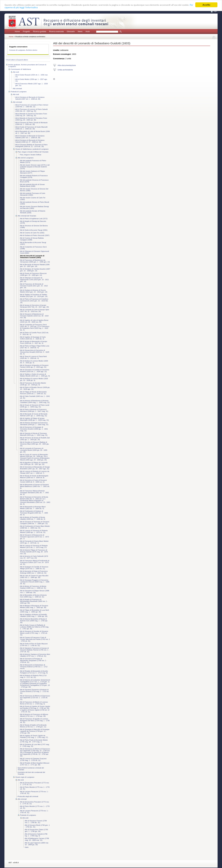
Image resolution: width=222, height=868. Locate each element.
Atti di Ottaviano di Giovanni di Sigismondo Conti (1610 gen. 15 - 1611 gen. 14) (34, 280)
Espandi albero (22, 60)
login (215, 11)
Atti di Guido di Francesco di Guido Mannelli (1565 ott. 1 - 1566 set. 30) (31, 128)
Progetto (26, 31)
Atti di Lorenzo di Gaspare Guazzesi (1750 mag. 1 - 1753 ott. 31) (33, 759)
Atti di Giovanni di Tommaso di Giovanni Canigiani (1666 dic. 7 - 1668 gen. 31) (35, 523)
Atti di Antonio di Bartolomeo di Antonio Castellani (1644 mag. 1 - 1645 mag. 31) (35, 402)
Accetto (206, 5)
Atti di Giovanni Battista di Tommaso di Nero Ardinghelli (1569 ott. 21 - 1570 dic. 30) (31, 146)
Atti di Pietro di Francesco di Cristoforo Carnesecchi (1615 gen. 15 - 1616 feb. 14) (34, 301)
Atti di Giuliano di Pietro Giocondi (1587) (35, 235)
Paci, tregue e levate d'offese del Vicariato (33, 152)
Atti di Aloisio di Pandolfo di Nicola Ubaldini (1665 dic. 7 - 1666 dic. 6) (33, 518)
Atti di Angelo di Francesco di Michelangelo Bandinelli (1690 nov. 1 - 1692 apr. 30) (34, 601)
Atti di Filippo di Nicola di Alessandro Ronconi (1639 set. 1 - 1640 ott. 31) (33, 393)
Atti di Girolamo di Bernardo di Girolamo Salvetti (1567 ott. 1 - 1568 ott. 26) (30, 98)
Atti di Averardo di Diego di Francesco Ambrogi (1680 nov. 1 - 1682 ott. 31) (34, 572)
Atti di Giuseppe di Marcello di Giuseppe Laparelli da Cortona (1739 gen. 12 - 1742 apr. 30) (35, 731)
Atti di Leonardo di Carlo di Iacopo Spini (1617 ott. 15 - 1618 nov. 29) (35, 310)
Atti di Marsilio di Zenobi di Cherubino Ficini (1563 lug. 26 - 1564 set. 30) (31, 119)
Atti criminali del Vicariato (27, 216)
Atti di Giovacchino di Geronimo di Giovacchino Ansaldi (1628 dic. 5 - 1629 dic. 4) (35, 352)
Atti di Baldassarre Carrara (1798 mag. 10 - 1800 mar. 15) (37, 839)
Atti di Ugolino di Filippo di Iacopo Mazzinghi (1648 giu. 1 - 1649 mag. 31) (34, 419)
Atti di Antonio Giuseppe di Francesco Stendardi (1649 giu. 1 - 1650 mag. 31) (34, 424)
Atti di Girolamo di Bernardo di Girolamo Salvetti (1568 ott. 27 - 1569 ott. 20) (30, 141)
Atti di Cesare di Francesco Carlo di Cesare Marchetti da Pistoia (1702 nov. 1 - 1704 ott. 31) (35, 639)
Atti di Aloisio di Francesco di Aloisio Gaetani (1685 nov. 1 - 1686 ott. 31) (33, 587)
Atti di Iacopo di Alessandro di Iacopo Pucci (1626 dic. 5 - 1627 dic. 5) (34, 342)
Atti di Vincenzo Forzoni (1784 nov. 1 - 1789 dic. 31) (36, 822)
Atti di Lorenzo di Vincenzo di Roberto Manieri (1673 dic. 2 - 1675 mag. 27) (34, 546)
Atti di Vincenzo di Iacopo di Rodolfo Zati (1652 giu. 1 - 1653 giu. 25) (35, 439)
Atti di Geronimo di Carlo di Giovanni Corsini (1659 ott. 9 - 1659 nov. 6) (33, 481)
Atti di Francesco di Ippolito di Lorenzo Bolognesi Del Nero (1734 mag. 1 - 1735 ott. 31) (35, 721)
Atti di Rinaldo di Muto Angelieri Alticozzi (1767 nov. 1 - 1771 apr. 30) (35, 764)
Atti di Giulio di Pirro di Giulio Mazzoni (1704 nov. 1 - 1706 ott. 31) (34, 645)
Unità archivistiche (65, 70)
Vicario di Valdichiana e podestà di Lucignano (32, 149)
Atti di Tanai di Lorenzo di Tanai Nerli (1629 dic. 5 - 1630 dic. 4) (33, 357)
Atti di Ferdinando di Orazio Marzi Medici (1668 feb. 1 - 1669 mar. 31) (35, 527)
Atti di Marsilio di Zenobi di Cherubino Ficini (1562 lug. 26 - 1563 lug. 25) (31, 115)
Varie (27, 847)
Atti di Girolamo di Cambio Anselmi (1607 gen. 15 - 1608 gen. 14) (35, 270)
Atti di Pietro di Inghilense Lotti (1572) (34, 219)
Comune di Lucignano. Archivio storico (23, 50)
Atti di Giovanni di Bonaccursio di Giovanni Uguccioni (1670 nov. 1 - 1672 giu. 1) (35, 537)
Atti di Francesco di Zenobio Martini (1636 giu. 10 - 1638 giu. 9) (33, 384)
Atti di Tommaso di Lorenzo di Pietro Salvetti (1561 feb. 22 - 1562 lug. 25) (31, 110)
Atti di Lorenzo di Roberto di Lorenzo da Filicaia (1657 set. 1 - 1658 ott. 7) (35, 472)
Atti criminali (17, 89)
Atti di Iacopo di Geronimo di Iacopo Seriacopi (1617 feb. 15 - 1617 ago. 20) (34, 306)
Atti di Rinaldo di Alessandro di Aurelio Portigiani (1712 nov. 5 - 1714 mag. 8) (34, 672)
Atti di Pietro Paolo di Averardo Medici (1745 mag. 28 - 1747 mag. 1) (34, 741)
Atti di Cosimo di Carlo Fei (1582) (32, 233)
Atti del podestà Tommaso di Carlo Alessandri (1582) (33, 194)
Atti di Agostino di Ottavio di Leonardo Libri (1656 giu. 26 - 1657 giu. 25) (34, 463)
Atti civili (16, 72)
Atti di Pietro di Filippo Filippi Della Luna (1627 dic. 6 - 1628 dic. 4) (35, 347)
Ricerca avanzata (56, 31)
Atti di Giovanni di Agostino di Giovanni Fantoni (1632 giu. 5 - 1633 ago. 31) (34, 366)
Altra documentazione (67, 65)
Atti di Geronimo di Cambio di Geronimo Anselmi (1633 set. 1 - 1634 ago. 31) (35, 371)
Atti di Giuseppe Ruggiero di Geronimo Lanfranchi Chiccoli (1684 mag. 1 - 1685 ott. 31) (35, 582)
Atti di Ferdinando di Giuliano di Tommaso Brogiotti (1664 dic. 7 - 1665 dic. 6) (34, 513)
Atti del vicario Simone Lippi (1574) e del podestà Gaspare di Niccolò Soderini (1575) (35, 167)
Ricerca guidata (40, 31)
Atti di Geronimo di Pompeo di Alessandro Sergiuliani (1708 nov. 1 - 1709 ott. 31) (34, 660)
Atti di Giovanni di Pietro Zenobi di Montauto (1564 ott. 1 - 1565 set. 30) (31, 123)
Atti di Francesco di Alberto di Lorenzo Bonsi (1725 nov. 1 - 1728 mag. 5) (34, 703)
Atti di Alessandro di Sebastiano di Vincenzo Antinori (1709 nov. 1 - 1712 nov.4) (34, 667)
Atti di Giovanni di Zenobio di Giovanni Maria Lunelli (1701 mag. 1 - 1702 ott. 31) (34, 633)
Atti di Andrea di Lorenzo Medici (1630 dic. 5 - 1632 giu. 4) (34, 362)
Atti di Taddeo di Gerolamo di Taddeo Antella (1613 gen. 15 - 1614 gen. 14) (34, 295)
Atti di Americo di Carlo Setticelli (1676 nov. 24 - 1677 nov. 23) (34, 557)
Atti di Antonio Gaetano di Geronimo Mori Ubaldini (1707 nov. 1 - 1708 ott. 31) (35, 655)
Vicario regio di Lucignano (25, 777)
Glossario (71, 31)
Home (17, 31)
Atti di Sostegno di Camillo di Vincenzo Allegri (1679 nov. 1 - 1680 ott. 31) (34, 568)
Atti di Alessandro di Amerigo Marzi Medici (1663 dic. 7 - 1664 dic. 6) (33, 508)
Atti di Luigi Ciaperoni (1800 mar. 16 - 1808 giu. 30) (37, 844)
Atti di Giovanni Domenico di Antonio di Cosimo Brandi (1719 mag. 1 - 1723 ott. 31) (35, 691)
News (80, 31)
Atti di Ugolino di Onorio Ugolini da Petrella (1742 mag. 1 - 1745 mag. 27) (34, 736)
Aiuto (88, 31)
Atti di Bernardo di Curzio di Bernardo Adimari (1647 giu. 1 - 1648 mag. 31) (34, 415)
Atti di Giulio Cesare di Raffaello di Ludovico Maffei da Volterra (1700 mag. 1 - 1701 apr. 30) (34, 627)
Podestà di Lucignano (19, 92)
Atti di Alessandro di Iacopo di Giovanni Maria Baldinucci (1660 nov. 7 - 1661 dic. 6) (35, 486)
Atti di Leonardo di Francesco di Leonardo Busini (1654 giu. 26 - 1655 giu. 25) (34, 450)
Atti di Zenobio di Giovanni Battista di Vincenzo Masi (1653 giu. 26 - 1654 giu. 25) (35, 444)
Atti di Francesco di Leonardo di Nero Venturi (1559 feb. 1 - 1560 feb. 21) (32, 106)
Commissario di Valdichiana (21, 69)
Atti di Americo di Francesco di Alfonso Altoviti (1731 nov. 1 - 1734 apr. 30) (34, 715)
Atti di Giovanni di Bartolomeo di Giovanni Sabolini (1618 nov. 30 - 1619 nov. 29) (34, 316)
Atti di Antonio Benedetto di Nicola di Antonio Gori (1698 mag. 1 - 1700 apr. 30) (34, 621)
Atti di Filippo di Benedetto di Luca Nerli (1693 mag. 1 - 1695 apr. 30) (34, 611)
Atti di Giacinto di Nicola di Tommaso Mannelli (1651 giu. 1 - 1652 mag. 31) (34, 434)
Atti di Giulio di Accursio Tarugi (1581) (34, 230)
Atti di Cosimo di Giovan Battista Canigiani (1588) (32, 239)
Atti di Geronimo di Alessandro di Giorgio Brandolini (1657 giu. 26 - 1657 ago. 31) (35, 468)
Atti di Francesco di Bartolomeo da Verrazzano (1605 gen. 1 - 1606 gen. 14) (35, 261)
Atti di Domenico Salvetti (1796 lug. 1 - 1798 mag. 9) (36, 835)
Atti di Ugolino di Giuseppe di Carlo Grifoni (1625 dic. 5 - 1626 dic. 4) (33, 338)
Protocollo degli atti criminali (28, 796)
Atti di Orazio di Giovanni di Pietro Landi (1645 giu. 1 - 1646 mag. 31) (35, 406)
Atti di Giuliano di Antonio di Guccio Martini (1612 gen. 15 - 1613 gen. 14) (34, 291)
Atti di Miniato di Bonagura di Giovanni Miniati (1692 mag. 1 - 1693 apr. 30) (34, 607)
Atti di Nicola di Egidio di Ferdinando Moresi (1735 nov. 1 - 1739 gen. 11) (33, 726)
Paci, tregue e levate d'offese (31, 155)
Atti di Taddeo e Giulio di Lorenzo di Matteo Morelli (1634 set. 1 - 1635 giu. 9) (35, 375)
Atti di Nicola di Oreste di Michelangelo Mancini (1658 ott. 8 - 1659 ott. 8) (34, 477)
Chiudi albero (11, 60)
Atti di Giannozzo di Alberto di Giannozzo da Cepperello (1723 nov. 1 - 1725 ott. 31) (35, 698)
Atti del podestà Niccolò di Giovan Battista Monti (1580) (32, 185)
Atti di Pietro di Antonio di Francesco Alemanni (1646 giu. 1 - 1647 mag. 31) (34, 410)
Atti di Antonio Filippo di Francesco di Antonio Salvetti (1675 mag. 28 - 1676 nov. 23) (34, 552)
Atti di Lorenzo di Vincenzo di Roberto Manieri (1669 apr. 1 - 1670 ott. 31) (34, 531)
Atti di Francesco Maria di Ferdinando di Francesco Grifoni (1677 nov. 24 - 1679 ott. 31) (35, 562)
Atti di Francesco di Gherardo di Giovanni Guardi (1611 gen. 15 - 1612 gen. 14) (34, 286)
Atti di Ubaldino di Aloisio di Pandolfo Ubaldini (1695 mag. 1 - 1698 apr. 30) (34, 615)
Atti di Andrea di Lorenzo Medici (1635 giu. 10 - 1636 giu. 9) (34, 379)
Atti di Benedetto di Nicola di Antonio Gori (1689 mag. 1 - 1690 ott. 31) (33, 596)
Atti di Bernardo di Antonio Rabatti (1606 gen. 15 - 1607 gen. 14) (35, 265)
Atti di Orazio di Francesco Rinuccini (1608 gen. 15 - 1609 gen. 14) (33, 274)
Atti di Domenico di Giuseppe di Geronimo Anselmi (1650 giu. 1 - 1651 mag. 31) (34, 429)
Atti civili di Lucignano (26, 158)
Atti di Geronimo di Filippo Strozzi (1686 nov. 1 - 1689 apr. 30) (35, 592)
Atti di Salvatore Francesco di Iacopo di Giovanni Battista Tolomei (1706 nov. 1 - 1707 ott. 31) (35, 650)
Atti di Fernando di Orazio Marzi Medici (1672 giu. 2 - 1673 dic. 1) (34, 542)
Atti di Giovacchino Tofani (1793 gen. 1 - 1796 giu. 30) (36, 830)
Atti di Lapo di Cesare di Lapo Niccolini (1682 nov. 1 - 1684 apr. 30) (34, 577)
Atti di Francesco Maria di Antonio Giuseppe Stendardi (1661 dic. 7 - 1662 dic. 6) (34, 493)
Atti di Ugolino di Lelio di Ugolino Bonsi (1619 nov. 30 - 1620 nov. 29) (34, 321)
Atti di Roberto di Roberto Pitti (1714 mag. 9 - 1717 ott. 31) (33, 676)
